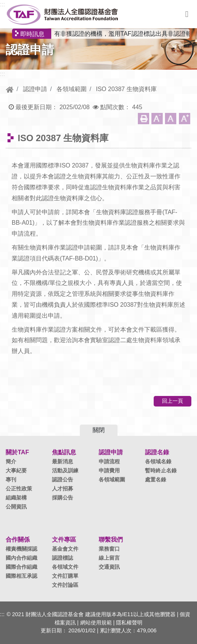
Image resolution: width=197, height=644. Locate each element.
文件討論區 (65, 585)
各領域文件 (65, 567)
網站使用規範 (96, 623)
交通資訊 (109, 567)
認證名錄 (157, 452)
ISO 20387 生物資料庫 (126, 89)
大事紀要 (16, 470)
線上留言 (109, 558)
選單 (187, 14)
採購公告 (63, 498)
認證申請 (35, 89)
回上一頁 (173, 401)
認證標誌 (63, 558)
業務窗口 (109, 549)
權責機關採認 (21, 549)
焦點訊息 (64, 452)
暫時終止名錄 (161, 470)
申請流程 (109, 461)
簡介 (11, 461)
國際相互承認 (21, 576)
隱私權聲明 (129, 623)
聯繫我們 (111, 540)
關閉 (99, 430)
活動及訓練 (65, 470)
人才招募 (63, 489)
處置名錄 (156, 480)
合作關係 (18, 540)
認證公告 (63, 480)
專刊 (11, 480)
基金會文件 (65, 549)
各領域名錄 (158, 461)
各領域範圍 (72, 89)
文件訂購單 (65, 576)
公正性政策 (19, 489)
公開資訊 (16, 507)
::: (2, 4)
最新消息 (63, 461)
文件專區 (64, 540)
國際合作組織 (21, 567)
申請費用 (109, 470)
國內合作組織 (21, 558)
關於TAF (17, 452)
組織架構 (16, 498)
